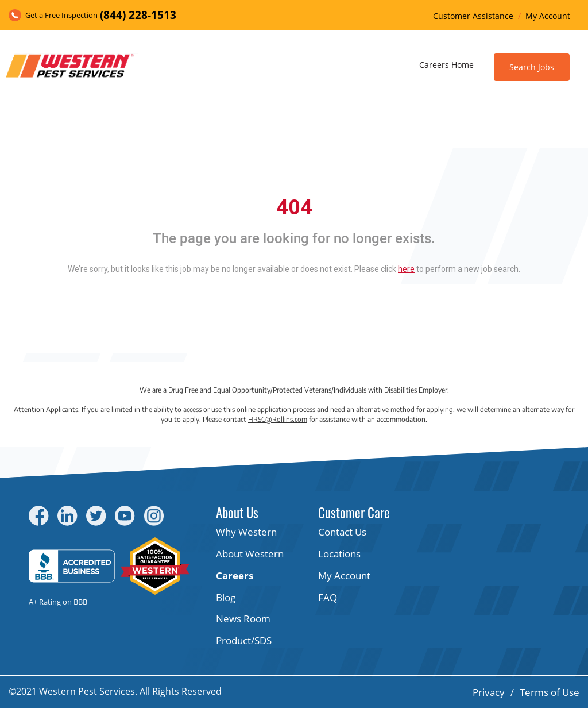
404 (294, 207)
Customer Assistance (473, 16)
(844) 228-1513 (138, 15)
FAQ (328, 597)
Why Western (246, 532)
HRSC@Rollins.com (278, 419)
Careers (235, 576)
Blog (226, 597)
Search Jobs (532, 67)
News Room (243, 619)
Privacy (489, 692)
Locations (339, 554)
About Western (250, 554)
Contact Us (342, 532)
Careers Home (446, 65)
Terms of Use (550, 692)
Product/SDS (244, 640)
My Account (548, 16)
